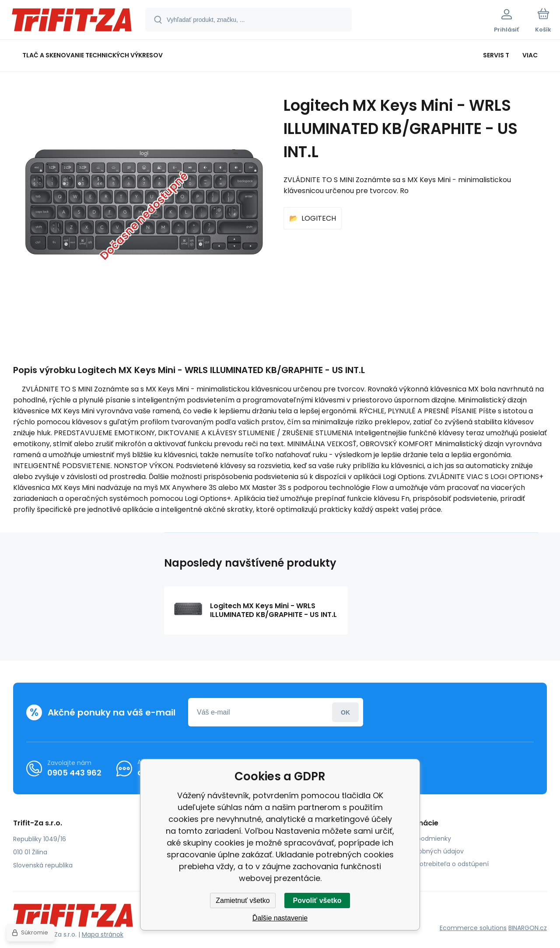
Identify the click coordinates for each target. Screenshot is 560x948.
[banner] (72, 21)
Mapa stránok (103, 934)
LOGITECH (319, 218)
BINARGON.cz (528, 928)
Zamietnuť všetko (243, 900)
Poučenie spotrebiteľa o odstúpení (436, 864)
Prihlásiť (345, 712)
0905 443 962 (74, 773)
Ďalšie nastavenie (280, 918)
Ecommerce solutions (473, 928)
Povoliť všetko (317, 900)
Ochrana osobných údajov (423, 851)
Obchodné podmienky (417, 839)
